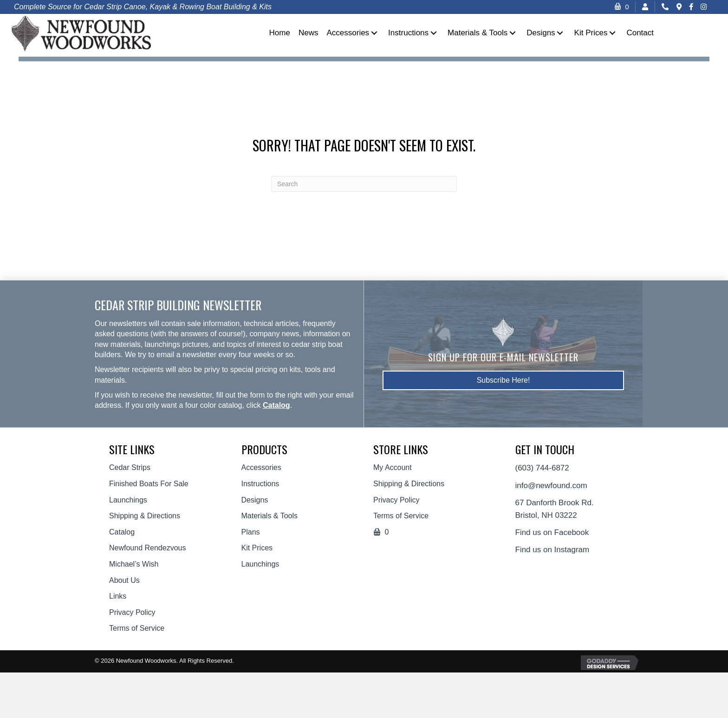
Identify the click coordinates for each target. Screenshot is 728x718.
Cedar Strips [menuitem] (130, 467)
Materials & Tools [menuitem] (270, 516)
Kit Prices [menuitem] (257, 548)
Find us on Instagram (552, 550)
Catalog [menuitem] (122, 532)
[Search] (364, 184)
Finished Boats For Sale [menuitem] (149, 484)
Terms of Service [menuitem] (137, 628)
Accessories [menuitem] (261, 467)
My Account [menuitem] (393, 467)
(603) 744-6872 (542, 468)
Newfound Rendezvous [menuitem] (147, 548)
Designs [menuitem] (255, 500)
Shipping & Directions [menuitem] (145, 516)
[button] (374, 33)
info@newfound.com (551, 486)
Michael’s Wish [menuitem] (134, 564)
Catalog (276, 405)
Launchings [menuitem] (128, 500)
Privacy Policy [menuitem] (132, 612)
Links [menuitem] (118, 596)
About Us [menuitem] (124, 580)
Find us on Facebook (552, 532)
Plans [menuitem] (251, 532)
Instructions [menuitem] (260, 484)
